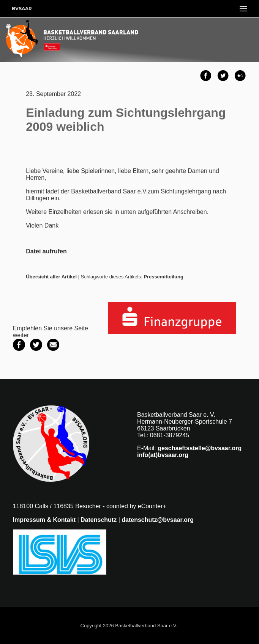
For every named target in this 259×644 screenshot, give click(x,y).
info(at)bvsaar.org (163, 455)
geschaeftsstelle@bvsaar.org (200, 448)
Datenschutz (99, 520)
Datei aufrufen (46, 251)
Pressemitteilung (163, 277)
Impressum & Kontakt (44, 520)
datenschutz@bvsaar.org (158, 520)
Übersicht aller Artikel (51, 277)
